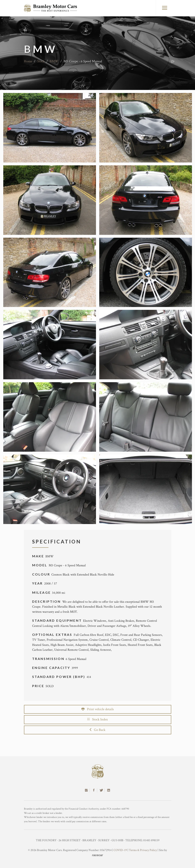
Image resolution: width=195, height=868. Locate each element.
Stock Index (98, 719)
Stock (41, 61)
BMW (54, 61)
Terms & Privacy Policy (143, 850)
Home (28, 61)
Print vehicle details (98, 709)
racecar (97, 855)
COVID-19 (120, 850)
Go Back (97, 730)
